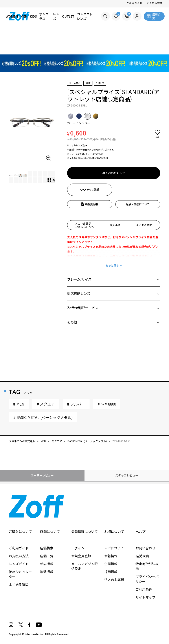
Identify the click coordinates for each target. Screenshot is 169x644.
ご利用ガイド (134, 3)
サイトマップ (145, 597)
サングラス (44, 16)
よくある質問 (154, 3)
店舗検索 (47, 548)
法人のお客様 (114, 580)
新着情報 (111, 556)
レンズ (56, 16)
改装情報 (47, 572)
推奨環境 (142, 556)
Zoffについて (114, 548)
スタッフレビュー (127, 475)
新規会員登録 (81, 556)
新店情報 (47, 564)
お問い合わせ (145, 548)
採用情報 (111, 572)
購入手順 (115, 225)
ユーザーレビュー (42, 475)
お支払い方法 (19, 556)
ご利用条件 (144, 589)
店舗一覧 (47, 556)
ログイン (78, 548)
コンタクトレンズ (85, 16)
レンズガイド (19, 564)
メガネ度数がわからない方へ (84, 225)
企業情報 (111, 564)
